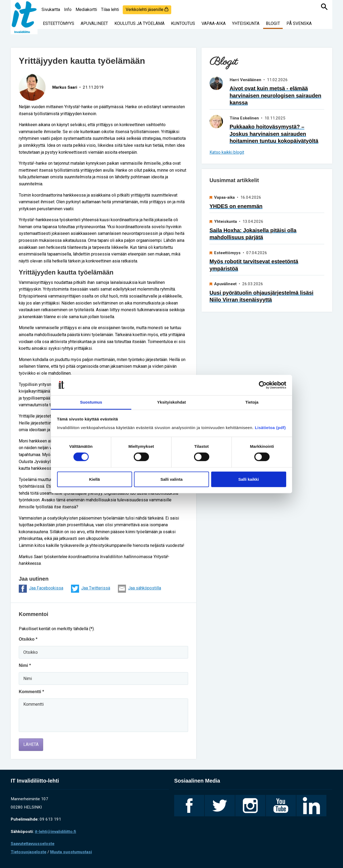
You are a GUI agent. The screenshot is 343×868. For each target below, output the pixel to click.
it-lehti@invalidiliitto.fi (55, 832)
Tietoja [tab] (252, 402)
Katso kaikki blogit (227, 152)
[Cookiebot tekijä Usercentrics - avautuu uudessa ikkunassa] (263, 385)
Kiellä (94, 479)
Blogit (273, 23)
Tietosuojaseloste (29, 852)
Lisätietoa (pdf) (270, 428)
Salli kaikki (249, 479)
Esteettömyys (59, 23)
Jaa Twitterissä (91, 589)
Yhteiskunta (246, 23)
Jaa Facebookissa (41, 589)
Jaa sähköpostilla (139, 589)
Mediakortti (86, 10)
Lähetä (31, 744)
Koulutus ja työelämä (139, 23)
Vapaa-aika (214, 23)
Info (68, 10)
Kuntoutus (183, 23)
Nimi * (25, 665)
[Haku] (324, 7)
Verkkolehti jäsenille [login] (147, 10)
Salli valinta (172, 479)
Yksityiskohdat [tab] (171, 402)
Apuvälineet (94, 23)
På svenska (299, 23)
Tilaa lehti (110, 10)
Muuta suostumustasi (71, 852)
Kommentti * (31, 692)
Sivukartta (51, 10)
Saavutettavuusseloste (33, 844)
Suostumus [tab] (91, 402)
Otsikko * (28, 639)
